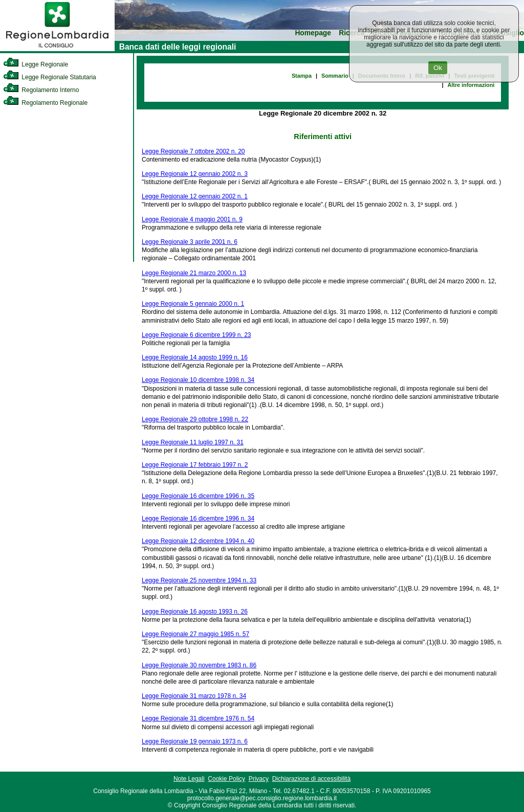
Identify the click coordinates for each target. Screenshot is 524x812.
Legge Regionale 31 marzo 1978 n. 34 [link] (194, 696)
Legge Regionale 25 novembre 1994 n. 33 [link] (199, 580)
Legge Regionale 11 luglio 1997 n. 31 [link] (193, 442)
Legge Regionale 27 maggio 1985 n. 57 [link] (195, 634)
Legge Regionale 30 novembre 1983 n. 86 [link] (199, 665)
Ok (438, 68)
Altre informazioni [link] (471, 85)
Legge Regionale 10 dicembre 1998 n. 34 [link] (198, 380)
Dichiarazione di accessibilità (311, 779)
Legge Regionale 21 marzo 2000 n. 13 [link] (194, 273)
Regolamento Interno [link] (41, 90)
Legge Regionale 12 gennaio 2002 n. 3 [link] (195, 174)
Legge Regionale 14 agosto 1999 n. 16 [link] (195, 357)
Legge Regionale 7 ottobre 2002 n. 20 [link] (193, 151)
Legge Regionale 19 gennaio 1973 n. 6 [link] (195, 741)
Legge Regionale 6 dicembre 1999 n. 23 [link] (196, 335)
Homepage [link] (313, 33)
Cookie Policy (226, 779)
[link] (57, 49)
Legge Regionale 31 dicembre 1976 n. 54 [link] (198, 718)
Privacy (259, 779)
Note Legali (189, 779)
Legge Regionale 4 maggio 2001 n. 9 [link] (192, 219)
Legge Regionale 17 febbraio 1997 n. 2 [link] (195, 465)
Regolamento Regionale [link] (45, 103)
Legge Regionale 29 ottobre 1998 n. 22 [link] (195, 419)
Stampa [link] (302, 76)
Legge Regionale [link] (36, 64)
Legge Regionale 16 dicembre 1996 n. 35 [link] (198, 496)
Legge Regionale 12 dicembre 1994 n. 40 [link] (198, 541)
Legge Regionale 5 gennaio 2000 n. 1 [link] (193, 304)
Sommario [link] (335, 76)
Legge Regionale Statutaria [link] (50, 77)
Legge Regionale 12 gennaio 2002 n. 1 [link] (195, 196)
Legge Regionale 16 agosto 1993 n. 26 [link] (195, 612)
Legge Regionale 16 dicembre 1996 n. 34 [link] (198, 518)
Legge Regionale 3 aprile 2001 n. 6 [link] (190, 242)
